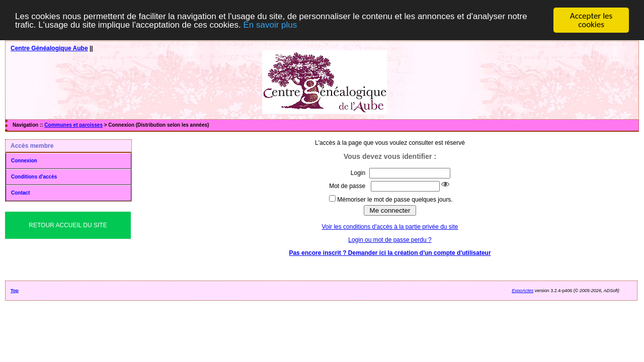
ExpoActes (522, 291)
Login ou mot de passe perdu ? (390, 240)
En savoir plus (270, 24)
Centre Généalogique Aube (49, 48)
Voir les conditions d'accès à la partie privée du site (390, 227)
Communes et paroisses (73, 125)
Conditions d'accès (34, 177)
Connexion (24, 161)
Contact (20, 193)
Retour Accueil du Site (68, 225)
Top (15, 291)
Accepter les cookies (591, 20)
